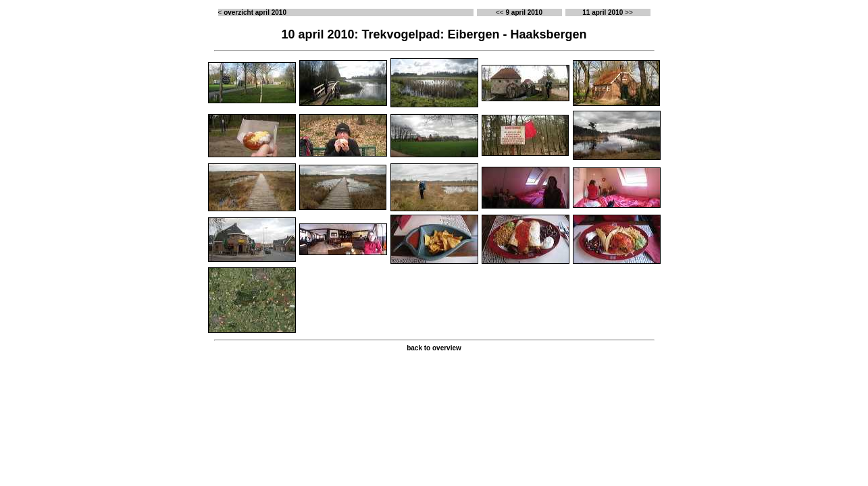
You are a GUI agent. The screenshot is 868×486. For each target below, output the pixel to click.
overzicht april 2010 (255, 12)
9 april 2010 (524, 12)
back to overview (434, 348)
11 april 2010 (603, 12)
